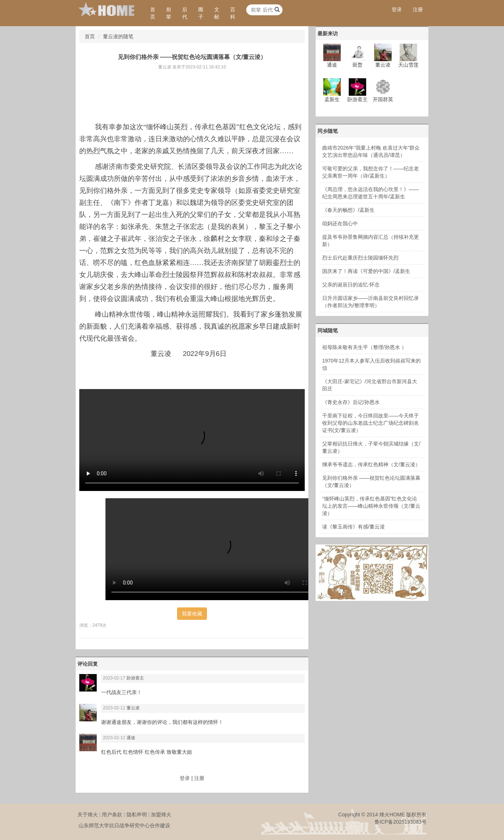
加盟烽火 (161, 815)
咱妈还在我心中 (340, 223)
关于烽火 (88, 815)
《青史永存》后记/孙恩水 (351, 402)
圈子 (201, 13)
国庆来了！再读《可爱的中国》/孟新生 (366, 271)
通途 (131, 738)
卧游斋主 (135, 678)
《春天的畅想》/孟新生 (348, 210)
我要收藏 (192, 614)
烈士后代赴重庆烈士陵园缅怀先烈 (360, 258)
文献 (217, 13)
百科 (233, 13)
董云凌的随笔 (118, 36)
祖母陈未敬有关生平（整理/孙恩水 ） (364, 347)
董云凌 (133, 708)
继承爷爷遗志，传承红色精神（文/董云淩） (371, 464)
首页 (153, 13)
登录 (397, 9)
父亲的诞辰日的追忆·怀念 (351, 285)
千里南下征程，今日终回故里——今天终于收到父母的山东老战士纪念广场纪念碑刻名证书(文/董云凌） (371, 423)
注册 (418, 9)
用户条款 (112, 815)
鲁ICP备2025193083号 (401, 822)
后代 (185, 13)
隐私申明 (137, 815)
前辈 (169, 13)
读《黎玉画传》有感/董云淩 (353, 527)
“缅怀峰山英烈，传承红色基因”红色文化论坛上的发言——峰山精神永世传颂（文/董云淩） (371, 506)
